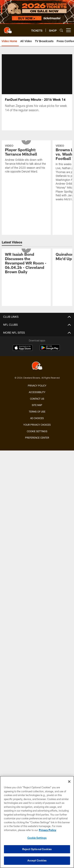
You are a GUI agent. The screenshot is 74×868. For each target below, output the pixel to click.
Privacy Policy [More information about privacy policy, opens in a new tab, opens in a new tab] (48, 830)
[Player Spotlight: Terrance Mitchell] (26, 159)
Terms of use (37, 412)
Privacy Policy (37, 386)
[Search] (61, 30)
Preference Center (37, 438)
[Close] (69, 782)
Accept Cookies (37, 860)
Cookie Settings (37, 431)
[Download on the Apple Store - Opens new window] (23, 348)
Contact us (37, 399)
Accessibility (37, 392)
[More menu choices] (68, 30)
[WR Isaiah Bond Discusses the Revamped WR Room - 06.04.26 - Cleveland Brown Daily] (26, 264)
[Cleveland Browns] (37, 366)
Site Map (37, 405)
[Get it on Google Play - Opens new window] (50, 350)
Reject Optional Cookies (37, 849)
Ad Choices (37, 418)
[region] (37, 822)
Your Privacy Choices (37, 425)
